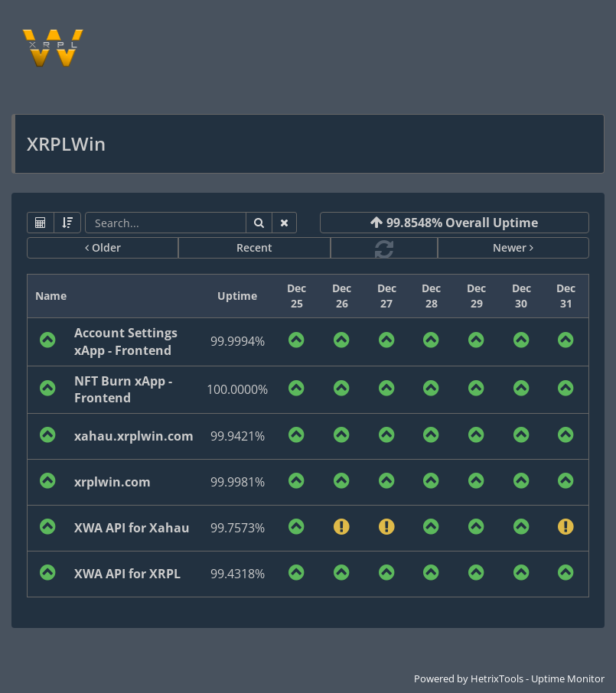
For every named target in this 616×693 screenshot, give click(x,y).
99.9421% (238, 436)
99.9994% (238, 341)
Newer (513, 247)
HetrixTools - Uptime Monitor (538, 678)
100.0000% (237, 389)
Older (103, 247)
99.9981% (238, 482)
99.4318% (238, 574)
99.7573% (238, 528)
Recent (254, 247)
